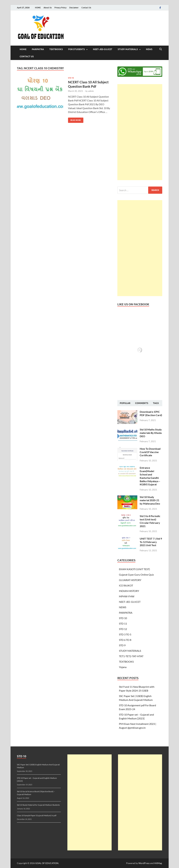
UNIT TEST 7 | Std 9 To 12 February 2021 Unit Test (151, 542)
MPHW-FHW (127, 596)
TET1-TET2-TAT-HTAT (131, 656)
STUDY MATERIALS (128, 49)
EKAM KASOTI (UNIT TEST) (134, 569)
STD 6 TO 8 (125, 640)
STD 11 (123, 623)
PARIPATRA (38, 49)
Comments (142, 403)
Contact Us (86, 8)
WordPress (144, 863)
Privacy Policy (60, 8)
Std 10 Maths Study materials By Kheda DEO (151, 433)
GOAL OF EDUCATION (47, 863)
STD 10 (71, 78)
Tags (156, 403)
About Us (48, 8)
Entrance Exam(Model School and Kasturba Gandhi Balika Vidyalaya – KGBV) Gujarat (150, 476)
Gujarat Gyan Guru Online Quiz (136, 575)
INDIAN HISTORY (129, 591)
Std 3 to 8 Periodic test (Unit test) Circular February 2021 (150, 521)
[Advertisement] (140, 132)
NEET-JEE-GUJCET (103, 49)
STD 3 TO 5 (125, 634)
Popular (125, 403)
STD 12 (123, 629)
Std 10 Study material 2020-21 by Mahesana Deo (150, 500)
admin (91, 91)
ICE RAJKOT (126, 585)
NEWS (149, 49)
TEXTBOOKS (56, 49)
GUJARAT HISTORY (130, 580)
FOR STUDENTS (76, 49)
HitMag (158, 863)
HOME (38, 8)
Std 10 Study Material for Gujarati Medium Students (38, 805)
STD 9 (122, 645)
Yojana (123, 667)
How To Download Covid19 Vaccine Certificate (150, 452)
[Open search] (161, 49)
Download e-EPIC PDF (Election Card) (151, 413)
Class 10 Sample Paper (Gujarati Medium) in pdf (37, 815)
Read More (74, 119)
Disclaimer (74, 8)
